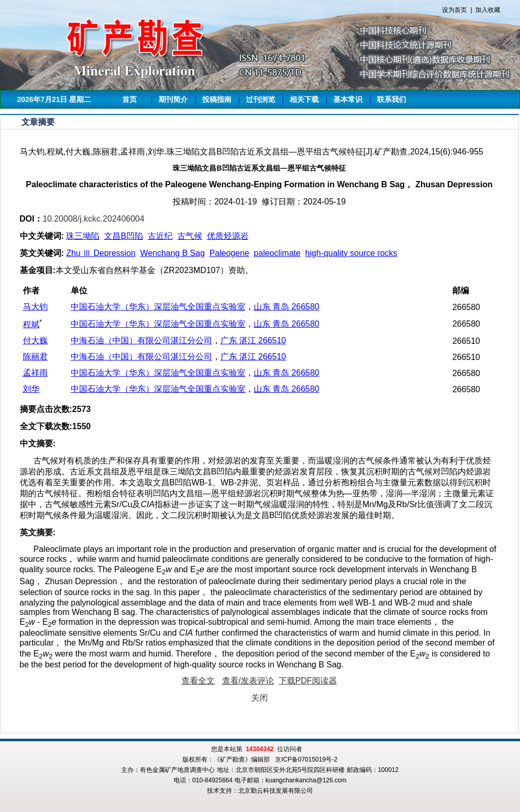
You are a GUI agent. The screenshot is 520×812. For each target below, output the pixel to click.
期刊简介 (173, 99)
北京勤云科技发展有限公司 (276, 791)
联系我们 (392, 99)
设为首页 (454, 10)
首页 (129, 99)
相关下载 (304, 99)
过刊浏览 (261, 99)
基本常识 (348, 99)
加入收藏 (488, 10)
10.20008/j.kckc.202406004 (94, 219)
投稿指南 (217, 99)
